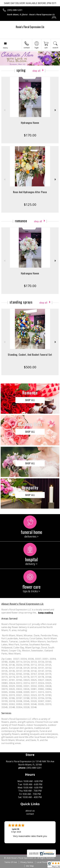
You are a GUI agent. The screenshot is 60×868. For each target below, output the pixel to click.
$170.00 (30, 135)
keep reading (46, 613)
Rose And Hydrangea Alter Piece (30, 192)
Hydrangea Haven (30, 123)
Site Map (30, 866)
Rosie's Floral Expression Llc (30, 27)
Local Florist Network (46, 862)
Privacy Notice (27, 862)
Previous (4, 110)
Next (56, 110)
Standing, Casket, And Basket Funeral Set (30, 355)
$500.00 (30, 367)
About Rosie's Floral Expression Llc (22, 604)
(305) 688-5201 (15, 10)
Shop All (36, 71)
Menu (5, 48)
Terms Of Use (11, 862)
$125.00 (30, 204)
